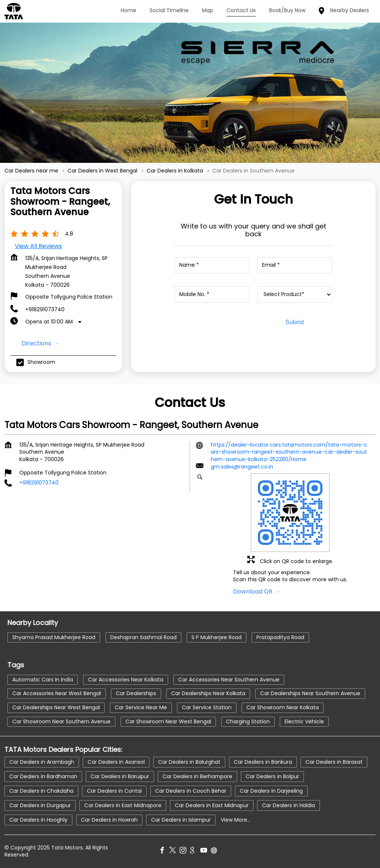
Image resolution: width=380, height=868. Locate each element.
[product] (295, 295)
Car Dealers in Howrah (109, 819)
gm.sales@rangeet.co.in (242, 467)
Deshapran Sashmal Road (143, 637)
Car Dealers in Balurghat (189, 762)
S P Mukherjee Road (217, 637)
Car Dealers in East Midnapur (212, 805)
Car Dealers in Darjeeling (271, 790)
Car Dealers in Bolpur (272, 776)
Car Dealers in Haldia (289, 805)
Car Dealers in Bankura (263, 762)
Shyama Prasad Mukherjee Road (54, 637)
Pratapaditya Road (280, 637)
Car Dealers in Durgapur (40, 805)
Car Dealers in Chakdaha (41, 790)
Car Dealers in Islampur (181, 819)
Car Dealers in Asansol (116, 762)
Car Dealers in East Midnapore (123, 805)
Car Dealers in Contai (114, 790)
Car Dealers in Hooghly (38, 819)
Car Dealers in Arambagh (42, 762)
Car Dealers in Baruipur (120, 776)
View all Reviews (38, 246)
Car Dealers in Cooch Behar (191, 790)
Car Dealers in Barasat (334, 762)
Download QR (253, 591)
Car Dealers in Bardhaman (43, 776)
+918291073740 (45, 309)
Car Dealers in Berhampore (197, 776)
